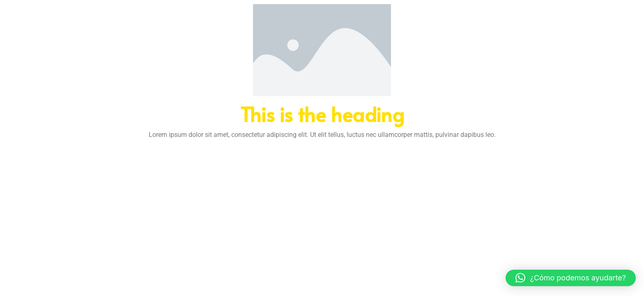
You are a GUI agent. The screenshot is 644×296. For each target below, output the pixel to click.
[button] (571, 278)
